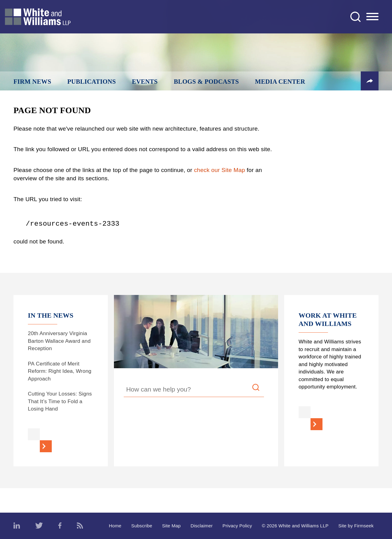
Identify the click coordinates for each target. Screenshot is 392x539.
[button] (370, 81)
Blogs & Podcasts (206, 82)
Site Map (171, 526)
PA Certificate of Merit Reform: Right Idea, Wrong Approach (60, 371)
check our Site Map (219, 170)
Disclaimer (202, 526)
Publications (92, 82)
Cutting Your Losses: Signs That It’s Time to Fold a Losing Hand (60, 401)
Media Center (280, 82)
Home (115, 526)
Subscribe (142, 526)
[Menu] (372, 17)
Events (145, 82)
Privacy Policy (237, 526)
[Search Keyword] (194, 390)
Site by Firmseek (356, 526)
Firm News (32, 82)
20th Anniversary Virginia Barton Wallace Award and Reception (59, 341)
